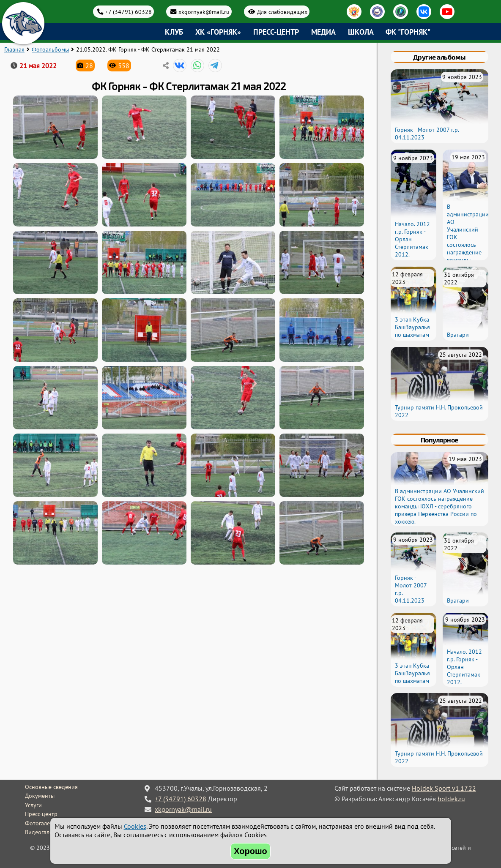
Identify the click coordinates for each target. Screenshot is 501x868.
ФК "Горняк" (408, 32)
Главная (14, 49)
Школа (361, 32)
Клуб (174, 32)
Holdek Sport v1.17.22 (444, 788)
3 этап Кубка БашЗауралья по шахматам (412, 327)
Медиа (323, 32)
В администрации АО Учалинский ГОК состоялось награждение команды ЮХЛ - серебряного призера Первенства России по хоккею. (468, 256)
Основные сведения (51, 787)
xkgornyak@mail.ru (204, 12)
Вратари (458, 335)
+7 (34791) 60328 (129, 12)
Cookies (135, 826)
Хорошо (250, 851)
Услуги (33, 805)
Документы (40, 796)
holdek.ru (451, 799)
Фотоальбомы (50, 49)
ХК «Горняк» (218, 32)
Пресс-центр (276, 32)
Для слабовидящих (282, 12)
